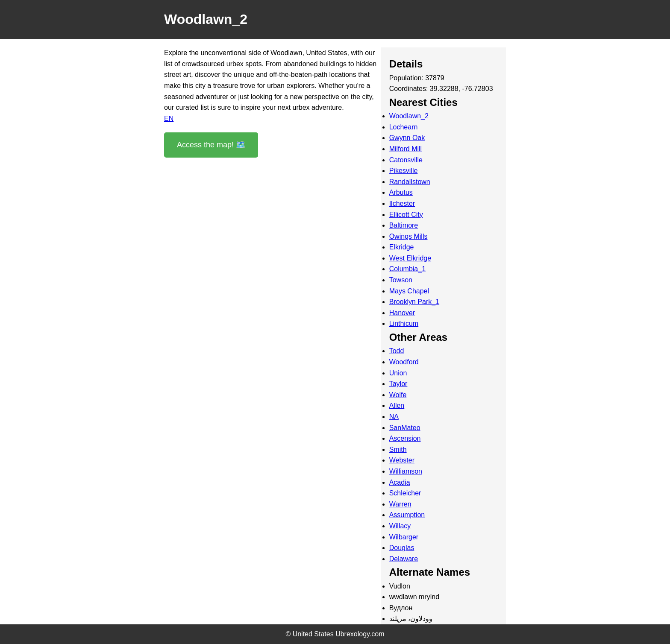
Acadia (400, 482)
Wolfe (398, 395)
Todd (397, 351)
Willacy (400, 526)
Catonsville (406, 160)
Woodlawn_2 (409, 116)
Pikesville (404, 171)
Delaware (404, 559)
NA (394, 417)
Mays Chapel (409, 291)
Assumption (407, 515)
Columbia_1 (407, 269)
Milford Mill (406, 149)
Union (398, 373)
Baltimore (404, 225)
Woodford (404, 362)
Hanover (402, 313)
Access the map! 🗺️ (211, 145)
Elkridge (402, 247)
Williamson (406, 471)
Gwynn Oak (407, 138)
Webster (402, 460)
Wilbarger (404, 537)
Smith (398, 449)
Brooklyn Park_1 (414, 302)
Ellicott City (406, 215)
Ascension (405, 438)
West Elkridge (410, 258)
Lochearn (404, 127)
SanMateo (405, 428)
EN (169, 119)
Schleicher (405, 493)
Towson (401, 280)
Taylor (398, 384)
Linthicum (404, 323)
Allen (397, 405)
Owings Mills (408, 236)
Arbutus (401, 192)
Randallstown (410, 182)
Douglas (402, 548)
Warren (400, 504)
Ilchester (402, 203)
